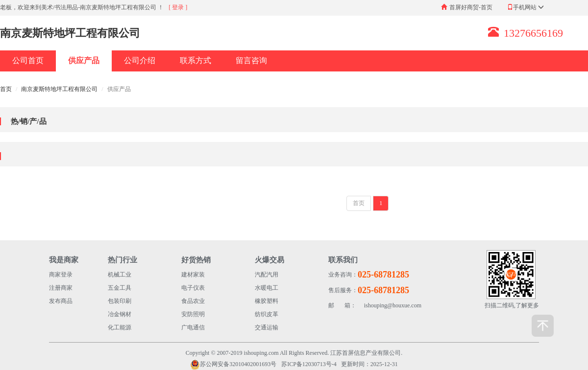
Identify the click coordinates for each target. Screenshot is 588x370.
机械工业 (120, 275)
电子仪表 (193, 288)
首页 (6, 89)
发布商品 (61, 301)
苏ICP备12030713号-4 (309, 364)
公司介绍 (140, 60)
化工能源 (120, 327)
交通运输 (267, 327)
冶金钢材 (120, 314)
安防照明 (193, 314)
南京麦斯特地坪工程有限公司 (59, 89)
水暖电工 (267, 288)
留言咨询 (251, 60)
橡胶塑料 (267, 301)
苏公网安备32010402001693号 (233, 365)
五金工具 (120, 288)
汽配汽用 (267, 275)
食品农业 (193, 301)
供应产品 (84, 60)
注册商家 (61, 288)
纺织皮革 (267, 314)
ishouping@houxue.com (375, 306)
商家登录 (61, 275)
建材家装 (193, 275)
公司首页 (28, 60)
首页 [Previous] (359, 203)
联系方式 (196, 60)
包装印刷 (120, 301)
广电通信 (193, 327)
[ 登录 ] (178, 7)
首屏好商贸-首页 (471, 7)
